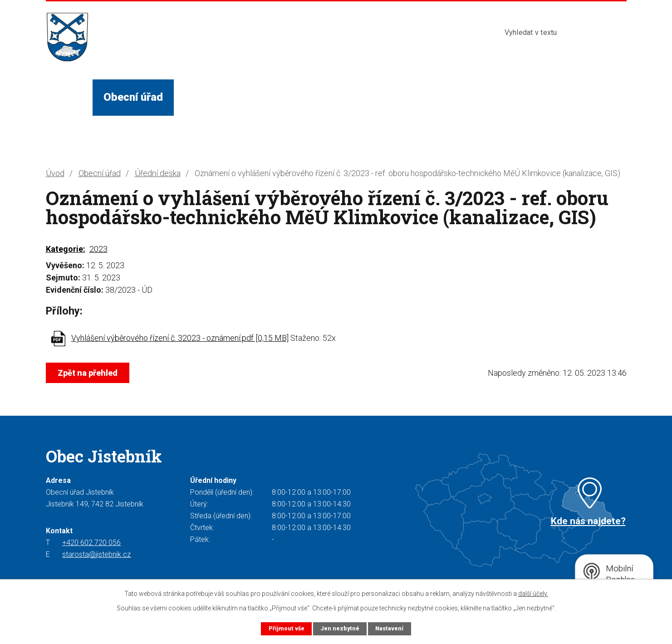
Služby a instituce (309, 97)
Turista (392, 97)
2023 (98, 249)
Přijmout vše (286, 628)
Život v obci (214, 97)
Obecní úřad (133, 97)
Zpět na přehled (88, 373)
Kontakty (453, 97)
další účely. (533, 594)
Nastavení (390, 628)
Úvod (69, 97)
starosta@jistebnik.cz (96, 554)
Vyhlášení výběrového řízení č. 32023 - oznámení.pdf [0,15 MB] (180, 338)
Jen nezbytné (340, 628)
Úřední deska (158, 173)
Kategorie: (66, 249)
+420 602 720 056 (91, 543)
